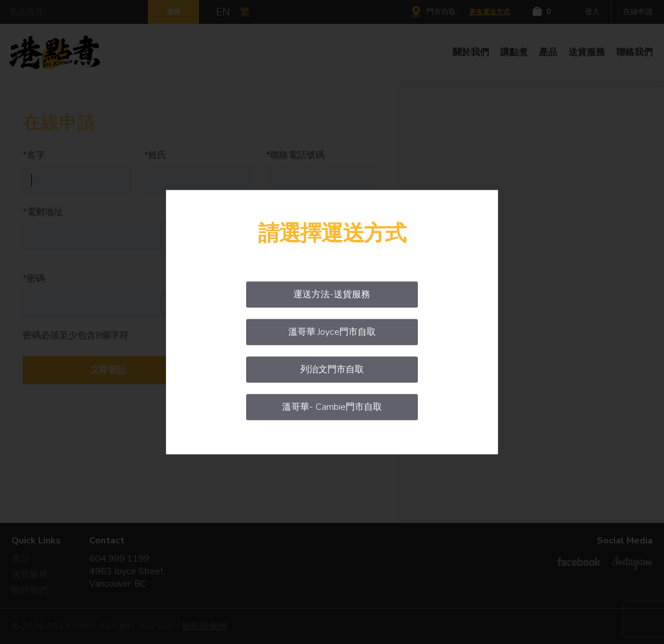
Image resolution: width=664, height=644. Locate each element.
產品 (548, 52)
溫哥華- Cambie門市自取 (332, 407)
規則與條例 (204, 626)
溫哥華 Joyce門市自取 (332, 332)
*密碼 (34, 279)
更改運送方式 (489, 12)
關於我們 (471, 52)
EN (223, 12)
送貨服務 (587, 52)
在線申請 (638, 12)
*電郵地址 (43, 212)
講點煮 (514, 52)
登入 (592, 12)
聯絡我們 (634, 52)
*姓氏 (155, 155)
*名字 (34, 155)
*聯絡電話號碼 (295, 155)
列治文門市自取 (332, 369)
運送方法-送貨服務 (332, 294)
